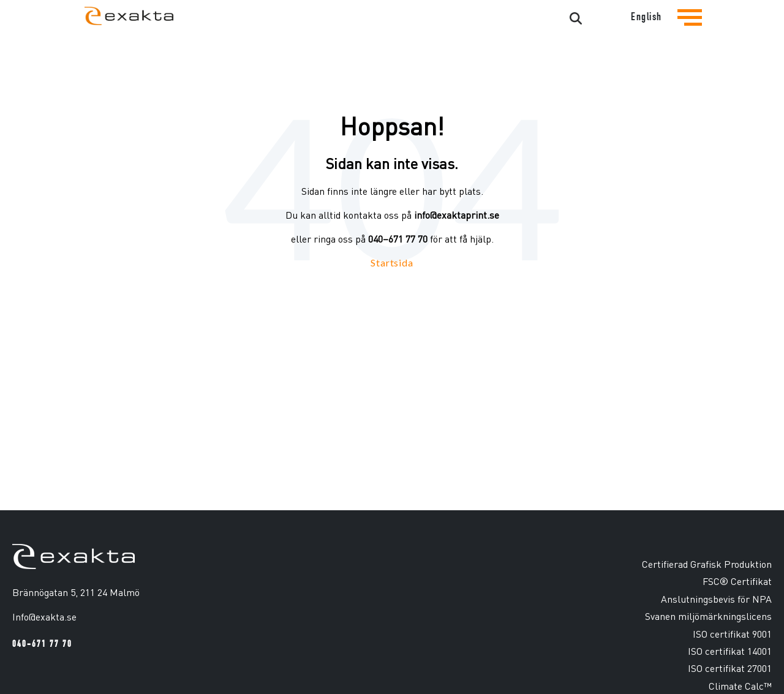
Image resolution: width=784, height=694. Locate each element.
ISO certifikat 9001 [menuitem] (732, 634)
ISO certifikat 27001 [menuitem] (730, 668)
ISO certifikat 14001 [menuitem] (730, 651)
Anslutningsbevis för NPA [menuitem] (716, 599)
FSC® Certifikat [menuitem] (737, 581)
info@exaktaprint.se (457, 215)
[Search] (530, 19)
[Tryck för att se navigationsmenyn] (690, 27)
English (646, 17)
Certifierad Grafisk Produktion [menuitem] (707, 564)
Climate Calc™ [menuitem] (740, 686)
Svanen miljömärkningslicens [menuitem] (708, 616)
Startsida (392, 262)
